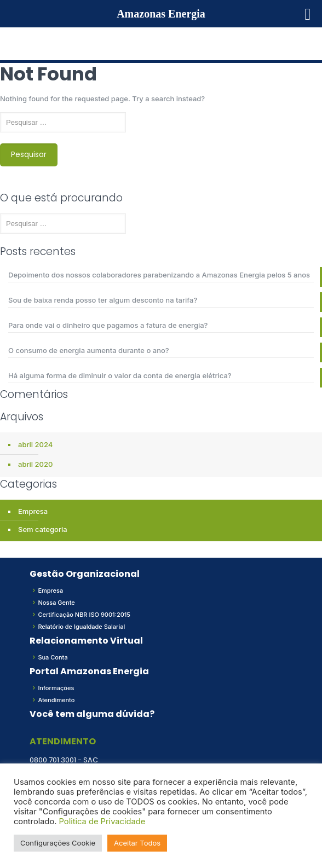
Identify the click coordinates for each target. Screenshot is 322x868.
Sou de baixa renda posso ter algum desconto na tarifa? (103, 300)
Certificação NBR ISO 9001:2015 (84, 615)
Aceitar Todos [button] (137, 843)
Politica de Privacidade (102, 821)
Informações (56, 688)
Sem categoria (43, 529)
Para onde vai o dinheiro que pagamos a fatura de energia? (108, 325)
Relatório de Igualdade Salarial (81, 627)
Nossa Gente (56, 603)
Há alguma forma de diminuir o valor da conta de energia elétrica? (120, 375)
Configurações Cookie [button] (58, 843)
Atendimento (56, 700)
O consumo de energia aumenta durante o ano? (89, 350)
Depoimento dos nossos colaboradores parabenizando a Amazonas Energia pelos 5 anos (159, 275)
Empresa (33, 511)
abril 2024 (35, 444)
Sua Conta (53, 657)
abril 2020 (35, 464)
